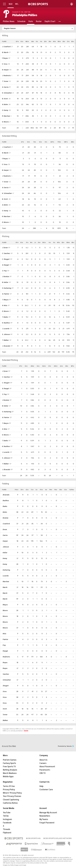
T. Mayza (5, 300)
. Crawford (6, 524)
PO (41, 490)
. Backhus (5, 501)
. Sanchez (6, 674)
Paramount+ (45, 770)
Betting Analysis (10, 770)
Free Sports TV (9, 767)
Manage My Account (48, 813)
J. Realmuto (6, 76)
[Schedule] (21, 21)
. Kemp (5, 558)
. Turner (5, 715)
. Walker (5, 720)
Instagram (7, 819)
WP (72, 366)
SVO (44, 242)
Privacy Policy (9, 790)
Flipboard (7, 833)
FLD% (72, 490)
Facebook (7, 823)
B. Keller (5, 282)
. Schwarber (6, 680)
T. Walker (5, 340)
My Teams (44, 819)
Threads (7, 829)
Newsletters (45, 816)
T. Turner (5, 81)
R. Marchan (6, 116)
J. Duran (5, 248)
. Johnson (5, 547)
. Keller (5, 553)
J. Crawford (6, 47)
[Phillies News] (9, 21)
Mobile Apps (8, 777)
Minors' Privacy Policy (12, 793)
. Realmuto (6, 657)
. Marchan (6, 582)
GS (22, 41)
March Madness (10, 773)
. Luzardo (5, 576)
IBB (73, 142)
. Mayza (5, 605)
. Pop (4, 645)
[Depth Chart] (50, 21)
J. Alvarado (6, 346)
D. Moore (5, 122)
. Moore (5, 610)
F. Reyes (5, 58)
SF (46, 142)
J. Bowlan (6, 277)
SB (64, 41)
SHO (56, 366)
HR (54, 41)
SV (39, 242)
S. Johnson (6, 334)
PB (51, 490)
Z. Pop (4, 271)
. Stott (5, 709)
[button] (60, 21)
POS (16, 490)
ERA (68, 242)
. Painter (5, 639)
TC (32, 490)
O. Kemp (5, 110)
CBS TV (43, 773)
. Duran (5, 529)
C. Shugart (6, 259)
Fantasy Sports (9, 763)
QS (61, 366)
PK (56, 490)
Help (41, 786)
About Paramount (47, 767)
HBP (66, 142)
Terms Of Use (9, 786)
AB (33, 41)
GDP (52, 142)
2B (45, 41)
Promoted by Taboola (66, 746)
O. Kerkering (7, 288)
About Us (43, 760)
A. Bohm (5, 104)
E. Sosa (5, 64)
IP (27, 242)
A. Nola (5, 305)
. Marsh (5, 587)
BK (67, 366)
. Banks (5, 506)
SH (40, 142)
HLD (44, 366)
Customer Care (46, 790)
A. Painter (6, 294)
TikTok (6, 816)
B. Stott (5, 99)
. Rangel (5, 651)
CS (68, 41)
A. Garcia (5, 87)
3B (50, 41)
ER (63, 242)
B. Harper (5, 70)
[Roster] (39, 21)
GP (17, 41)
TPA (59, 142)
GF (50, 366)
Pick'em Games (10, 760)
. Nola (4, 634)
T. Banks (5, 317)
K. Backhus (6, 323)
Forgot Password (47, 823)
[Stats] (31, 21)
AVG (27, 41)
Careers (43, 763)
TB (35, 142)
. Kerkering (6, 570)
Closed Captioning (11, 800)
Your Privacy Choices (12, 796)
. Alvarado (6, 495)
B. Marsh (5, 52)
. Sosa (4, 691)
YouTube (7, 813)
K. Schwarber (7, 93)
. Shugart (5, 686)
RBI (59, 41)
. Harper (5, 541)
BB (73, 41)
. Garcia (5, 535)
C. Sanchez (6, 253)
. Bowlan (5, 518)
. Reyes (5, 663)
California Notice (10, 803)
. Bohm (5, 512)
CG (38, 366)
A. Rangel (5, 265)
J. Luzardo (6, 329)
